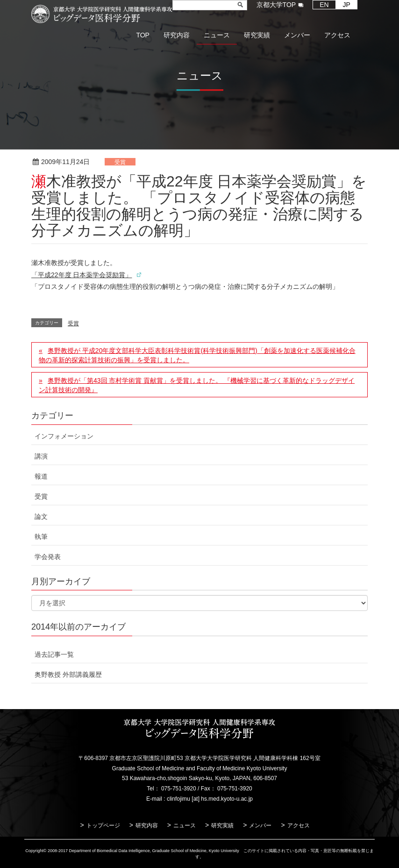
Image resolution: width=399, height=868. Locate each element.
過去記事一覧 (54, 654)
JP (347, 5)
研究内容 (147, 825)
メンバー (260, 825)
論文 (41, 516)
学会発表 (48, 557)
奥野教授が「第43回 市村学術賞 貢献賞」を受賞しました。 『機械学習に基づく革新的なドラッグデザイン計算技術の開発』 (197, 385)
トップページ (103, 825)
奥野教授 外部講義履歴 (68, 674)
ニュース (185, 825)
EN (324, 5)
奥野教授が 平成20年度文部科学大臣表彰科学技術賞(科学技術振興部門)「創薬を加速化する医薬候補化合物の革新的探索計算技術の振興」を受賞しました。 (197, 355)
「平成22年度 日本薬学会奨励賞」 (82, 275)
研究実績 (222, 825)
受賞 (120, 162)
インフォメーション (64, 436)
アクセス (299, 825)
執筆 (41, 537)
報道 (41, 476)
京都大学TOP (276, 5)
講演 (41, 456)
